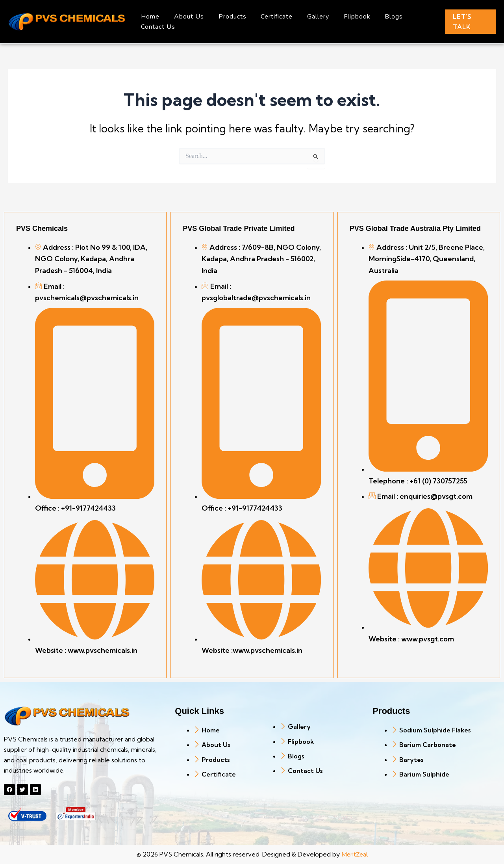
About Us (186, 17)
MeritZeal (355, 855)
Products (228, 17)
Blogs (382, 17)
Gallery (310, 17)
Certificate (270, 17)
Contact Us (157, 27)
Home (149, 17)
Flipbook (347, 17)
